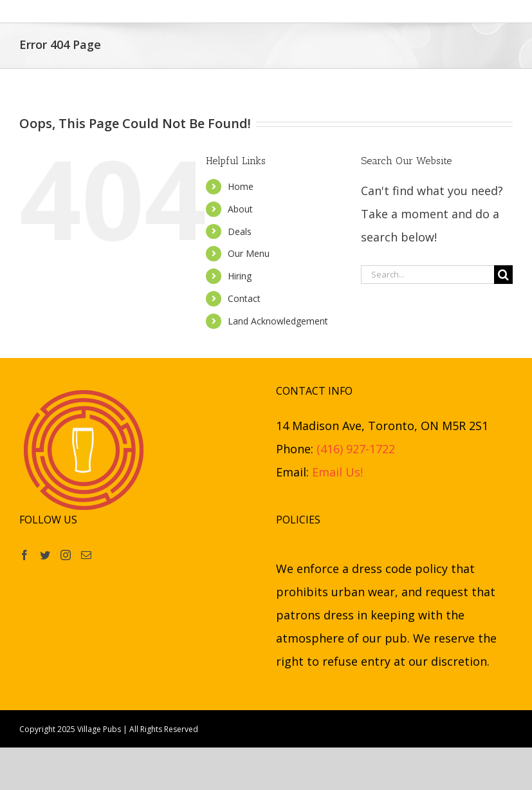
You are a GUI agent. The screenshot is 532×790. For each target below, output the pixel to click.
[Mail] (86, 555)
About (240, 209)
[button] (480, 11)
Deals (240, 231)
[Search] (503, 275)
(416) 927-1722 (356, 449)
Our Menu (249, 253)
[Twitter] (45, 555)
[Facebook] (24, 555)
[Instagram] (66, 555)
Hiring (240, 276)
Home (241, 186)
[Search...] (427, 275)
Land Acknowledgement (278, 321)
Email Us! (337, 472)
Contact (244, 298)
